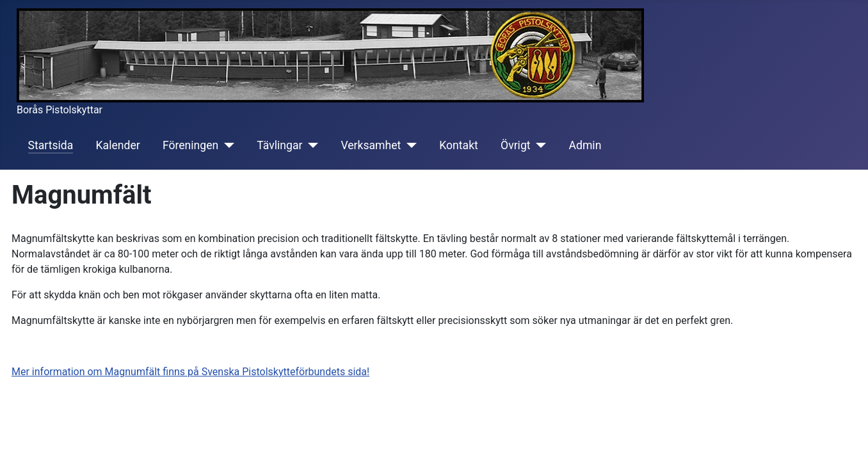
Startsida (51, 145)
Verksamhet (371, 145)
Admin (585, 145)
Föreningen (190, 145)
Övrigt (516, 145)
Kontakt (459, 145)
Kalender (118, 145)
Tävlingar (279, 145)
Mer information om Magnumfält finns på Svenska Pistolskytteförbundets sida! (190, 372)
